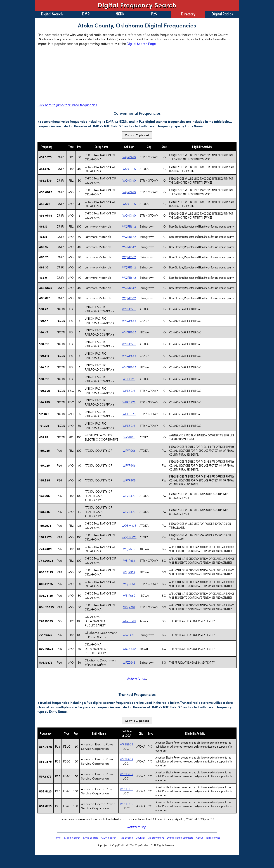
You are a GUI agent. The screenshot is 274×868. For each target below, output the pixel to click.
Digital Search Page (141, 44)
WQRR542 (129, 226)
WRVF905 (129, 450)
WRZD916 (129, 635)
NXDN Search (108, 837)
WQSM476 (129, 525)
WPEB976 (129, 390)
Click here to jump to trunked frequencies (67, 105)
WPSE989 (127, 744)
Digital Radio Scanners (180, 837)
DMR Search (90, 837)
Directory (188, 14)
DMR (86, 14)
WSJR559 (129, 549)
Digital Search (52, 14)
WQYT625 (129, 169)
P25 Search (126, 837)
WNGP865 (129, 309)
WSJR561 (129, 560)
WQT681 (129, 437)
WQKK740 (129, 157)
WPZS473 (129, 496)
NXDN (120, 14)
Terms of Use (213, 837)
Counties (141, 837)
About (199, 837)
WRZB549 (129, 621)
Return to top (137, 678)
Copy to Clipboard (137, 135)
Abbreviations (156, 837)
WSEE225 (129, 379)
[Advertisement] (137, 74)
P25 (154, 14)
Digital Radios (222, 14)
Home (57, 837)
